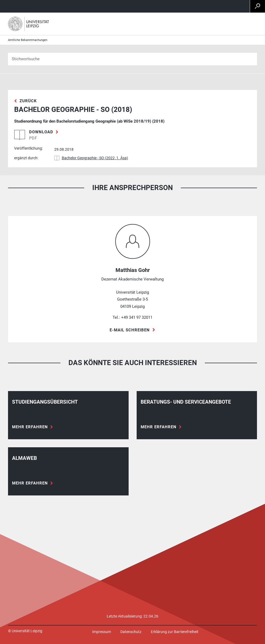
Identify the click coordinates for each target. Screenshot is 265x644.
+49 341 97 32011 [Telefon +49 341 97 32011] (137, 317)
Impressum (102, 632)
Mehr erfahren (30, 427)
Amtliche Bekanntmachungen (28, 40)
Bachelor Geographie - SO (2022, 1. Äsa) (95, 158)
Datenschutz (131, 632)
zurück (28, 101)
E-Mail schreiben (130, 330)
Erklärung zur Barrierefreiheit (175, 632)
